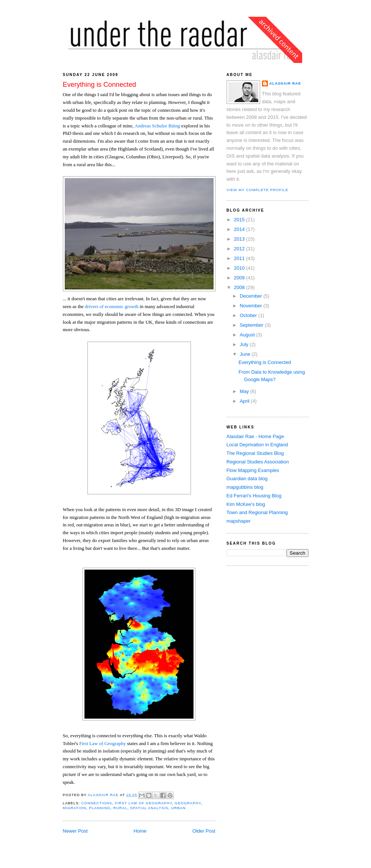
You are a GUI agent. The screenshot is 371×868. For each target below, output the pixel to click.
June (246, 354)
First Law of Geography (103, 743)
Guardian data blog (247, 479)
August (248, 335)
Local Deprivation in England (258, 445)
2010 (240, 268)
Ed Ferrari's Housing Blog (254, 496)
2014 (240, 229)
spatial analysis (149, 808)
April (245, 401)
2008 (240, 287)
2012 (240, 249)
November (252, 306)
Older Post (204, 831)
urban (178, 808)
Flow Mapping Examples (253, 470)
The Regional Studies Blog (255, 453)
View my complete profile (258, 190)
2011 (240, 258)
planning (100, 808)
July (245, 344)
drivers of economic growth (112, 306)
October (249, 315)
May (245, 391)
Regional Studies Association (258, 462)
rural (120, 808)
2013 (240, 239)
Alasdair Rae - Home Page (255, 436)
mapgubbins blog (245, 487)
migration (75, 808)
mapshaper (239, 521)
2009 (240, 278)
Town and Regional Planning (257, 512)
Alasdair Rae (104, 795)
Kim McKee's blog (246, 504)
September (252, 325)
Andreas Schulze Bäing (157, 126)
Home (140, 831)
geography (188, 803)
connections (97, 803)
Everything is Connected (265, 362)
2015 (240, 220)
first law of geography (143, 803)
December (252, 296)
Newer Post (75, 831)
